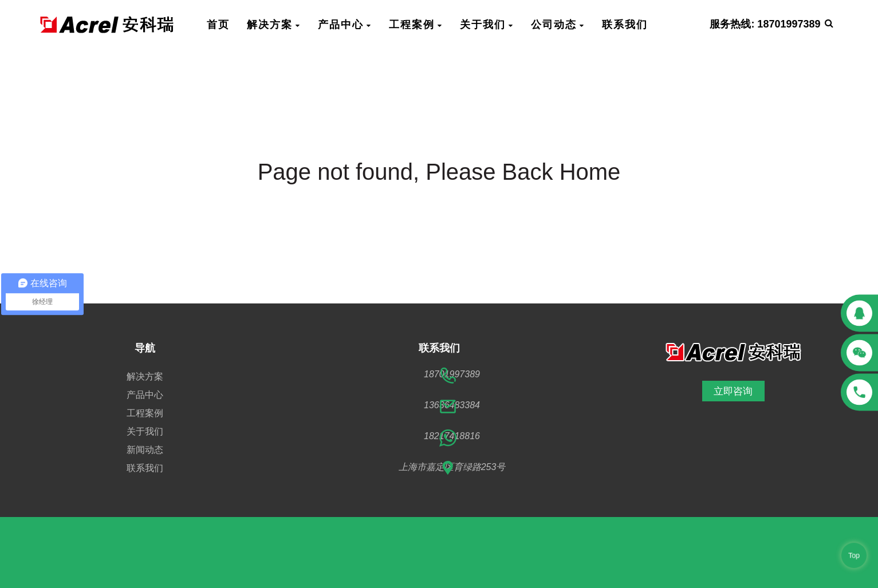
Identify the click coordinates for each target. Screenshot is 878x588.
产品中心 (345, 24)
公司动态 (558, 24)
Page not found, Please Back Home (439, 172)
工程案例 (416, 24)
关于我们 (487, 24)
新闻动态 (145, 450)
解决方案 (274, 24)
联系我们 (625, 24)
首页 (218, 24)
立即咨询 (733, 391)
